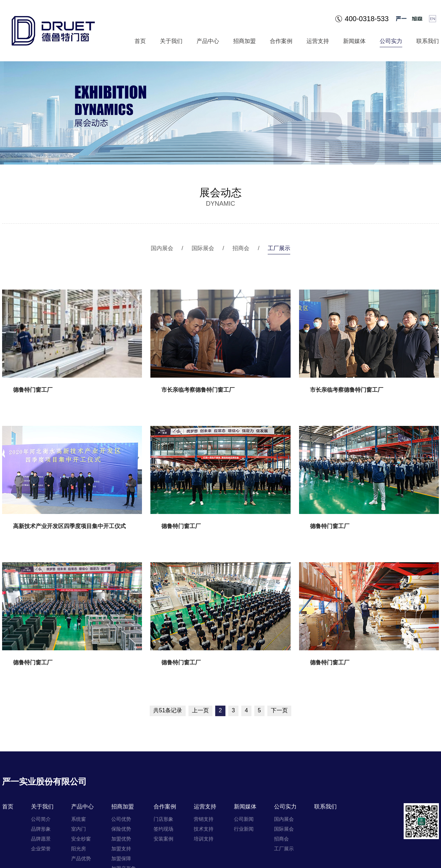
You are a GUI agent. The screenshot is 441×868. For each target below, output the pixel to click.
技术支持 (204, 829)
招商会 (241, 248)
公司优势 (121, 819)
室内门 (79, 829)
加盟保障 (121, 858)
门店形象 (163, 819)
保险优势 (121, 829)
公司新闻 (244, 819)
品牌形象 (41, 829)
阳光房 (79, 849)
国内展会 (162, 248)
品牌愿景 (41, 839)
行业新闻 (244, 829)
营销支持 (204, 819)
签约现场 (163, 829)
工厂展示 (279, 248)
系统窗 (79, 819)
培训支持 (204, 839)
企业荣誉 (41, 849)
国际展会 (203, 248)
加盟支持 (121, 849)
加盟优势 (121, 839)
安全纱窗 (81, 839)
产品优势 (81, 858)
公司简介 (41, 819)
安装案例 (163, 839)
